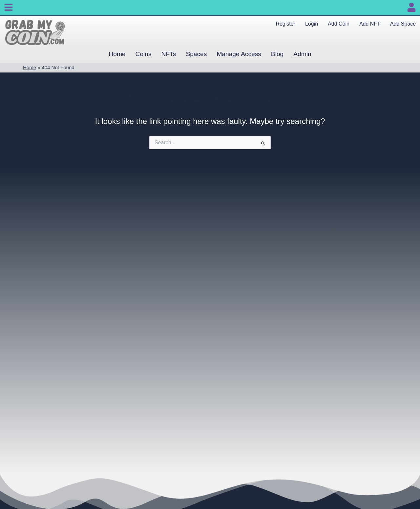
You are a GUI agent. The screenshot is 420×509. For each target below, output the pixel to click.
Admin (302, 54)
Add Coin (339, 24)
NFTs (169, 54)
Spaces (196, 54)
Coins (144, 54)
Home (117, 54)
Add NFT (370, 24)
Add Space (403, 24)
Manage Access (239, 54)
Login (312, 24)
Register (285, 24)
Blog (277, 54)
